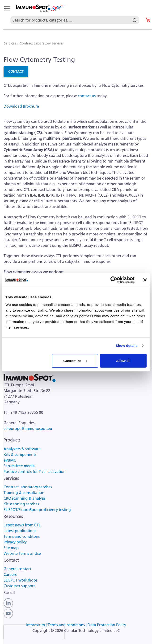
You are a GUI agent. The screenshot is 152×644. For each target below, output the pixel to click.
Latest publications (20, 531)
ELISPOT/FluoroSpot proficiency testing (37, 510)
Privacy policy (15, 542)
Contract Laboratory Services (42, 43)
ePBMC (10, 460)
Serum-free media (19, 466)
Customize (75, 360)
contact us (87, 96)
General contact (17, 569)
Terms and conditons (22, 536)
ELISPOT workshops (20, 580)
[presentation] (34, 632)
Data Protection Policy (107, 625)
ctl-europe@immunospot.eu (28, 428)
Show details (127, 346)
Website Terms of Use (22, 553)
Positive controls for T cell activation (35, 472)
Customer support (19, 586)
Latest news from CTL (22, 525)
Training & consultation (24, 493)
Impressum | (37, 625)
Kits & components (20, 454)
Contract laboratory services (28, 487)
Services (10, 43)
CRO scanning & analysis (25, 498)
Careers (10, 574)
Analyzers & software (22, 449)
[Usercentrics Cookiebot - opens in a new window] (114, 280)
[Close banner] (145, 280)
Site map (11, 548)
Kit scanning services (21, 504)
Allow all (123, 360)
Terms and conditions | (68, 625)
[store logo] (40, 8)
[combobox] (75, 15)
